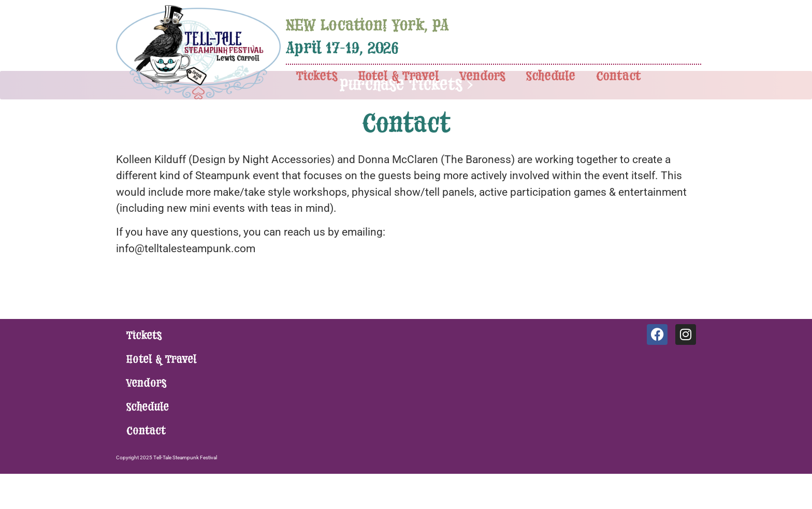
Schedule (551, 76)
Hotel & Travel (399, 76)
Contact (619, 76)
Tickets (317, 76)
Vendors (483, 76)
